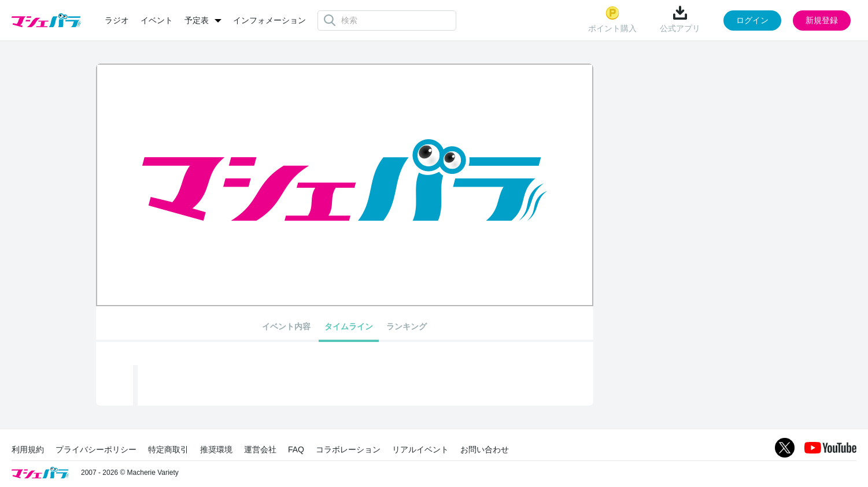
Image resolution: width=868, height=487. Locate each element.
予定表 (197, 20)
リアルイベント (420, 449)
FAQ (296, 449)
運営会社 (260, 449)
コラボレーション (348, 449)
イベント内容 (286, 326)
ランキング (407, 326)
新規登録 (822, 20)
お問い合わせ (485, 449)
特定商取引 (168, 449)
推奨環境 (216, 449)
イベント (157, 20)
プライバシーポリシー (96, 449)
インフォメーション (269, 20)
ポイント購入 (612, 19)
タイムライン (349, 326)
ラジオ (117, 20)
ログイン (752, 20)
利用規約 (28, 449)
